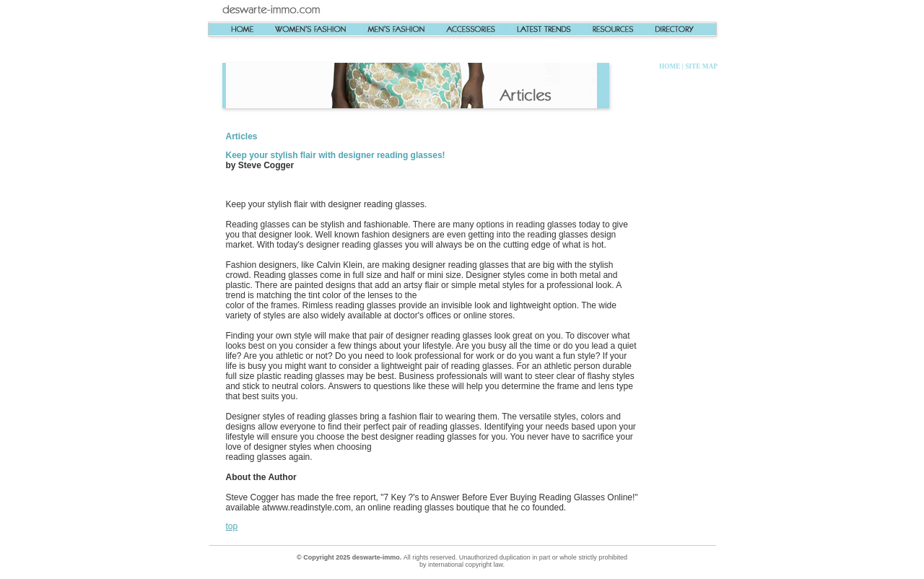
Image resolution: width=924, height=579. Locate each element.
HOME (670, 66)
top (232, 526)
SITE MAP (701, 66)
